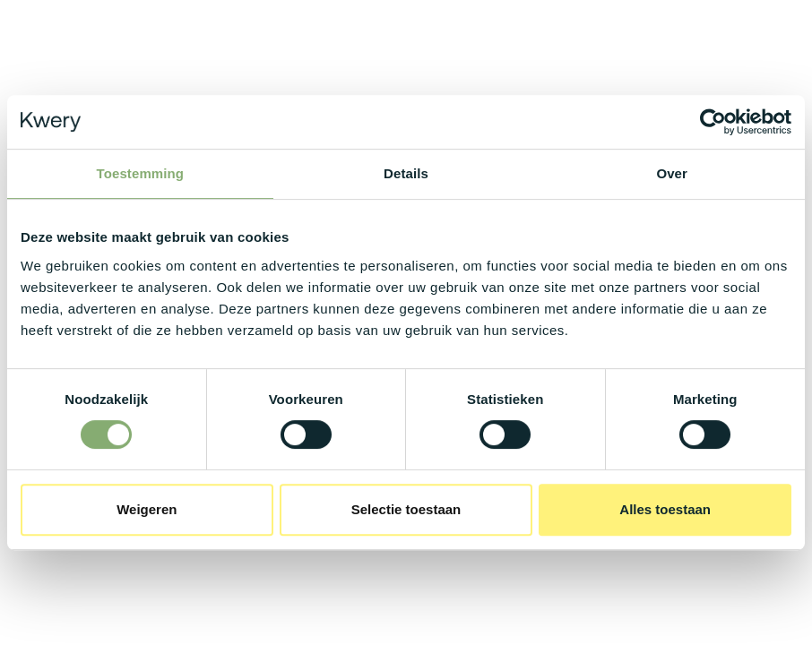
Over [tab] (672, 173)
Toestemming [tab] (141, 173)
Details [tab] (406, 173)
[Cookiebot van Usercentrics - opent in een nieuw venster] (713, 122)
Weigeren (147, 509)
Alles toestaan (665, 509)
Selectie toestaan (406, 509)
